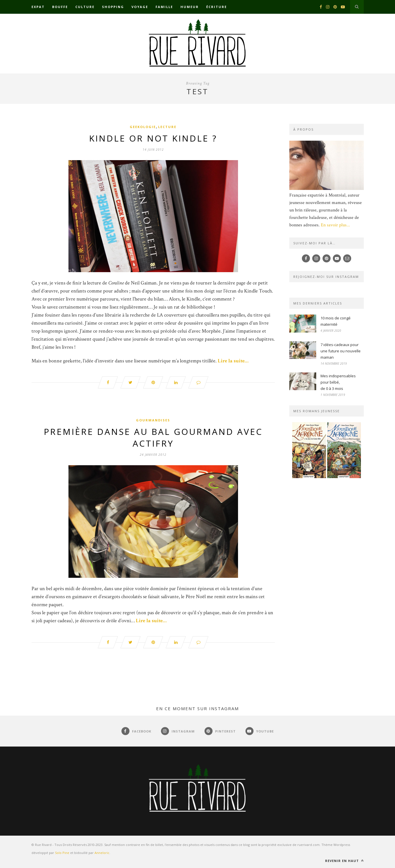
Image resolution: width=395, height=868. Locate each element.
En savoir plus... (335, 225)
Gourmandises (153, 420)
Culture (85, 7)
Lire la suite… (233, 361)
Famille (164, 7)
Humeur (190, 7)
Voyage (140, 7)
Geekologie (143, 127)
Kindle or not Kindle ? (153, 138)
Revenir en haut (344, 861)
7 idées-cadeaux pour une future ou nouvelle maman (341, 351)
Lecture (167, 127)
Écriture (217, 7)
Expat (38, 7)
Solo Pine (62, 853)
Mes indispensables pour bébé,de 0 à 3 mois (338, 382)
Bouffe (60, 7)
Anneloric (102, 853)
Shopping (113, 7)
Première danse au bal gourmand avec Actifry (153, 437)
